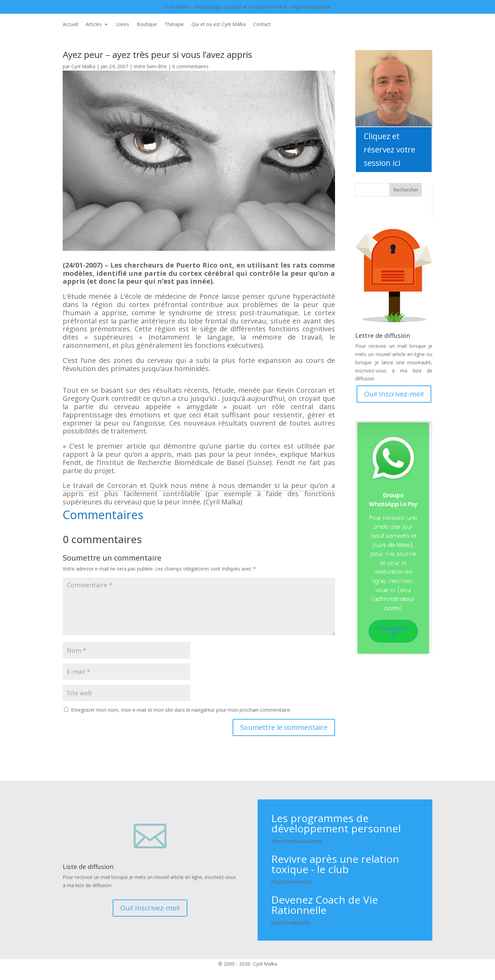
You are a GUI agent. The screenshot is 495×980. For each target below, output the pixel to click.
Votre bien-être (150, 66)
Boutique (147, 25)
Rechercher (406, 190)
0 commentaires (190, 66)
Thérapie (174, 25)
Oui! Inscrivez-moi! (394, 394)
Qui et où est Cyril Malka (219, 25)
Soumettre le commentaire (284, 727)
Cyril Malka (83, 66)
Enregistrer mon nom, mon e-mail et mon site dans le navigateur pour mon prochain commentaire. (181, 710)
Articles (94, 25)
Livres (123, 25)
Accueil (70, 25)
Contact (262, 25)
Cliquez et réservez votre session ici (389, 149)
